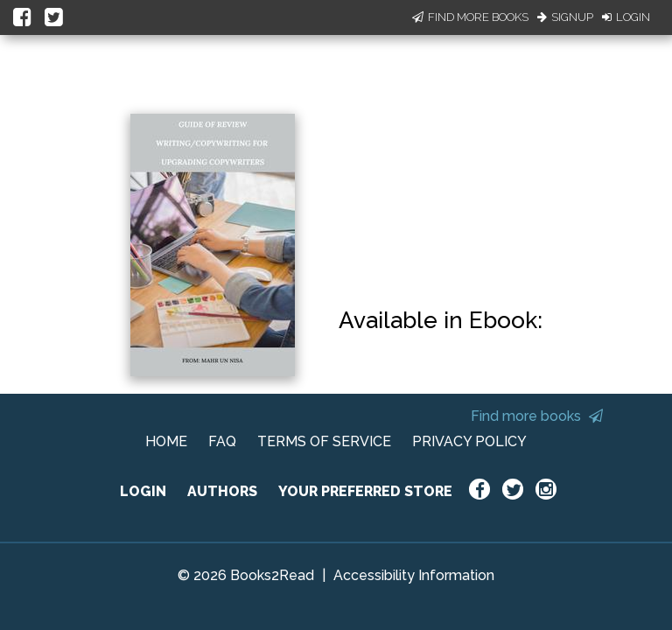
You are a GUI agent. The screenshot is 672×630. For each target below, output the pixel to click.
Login (626, 17)
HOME (166, 441)
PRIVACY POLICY (469, 441)
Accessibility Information (414, 575)
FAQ (222, 441)
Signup (565, 17)
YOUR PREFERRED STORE (365, 491)
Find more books (537, 416)
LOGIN (143, 491)
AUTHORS (222, 491)
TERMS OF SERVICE (324, 441)
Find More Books (470, 17)
